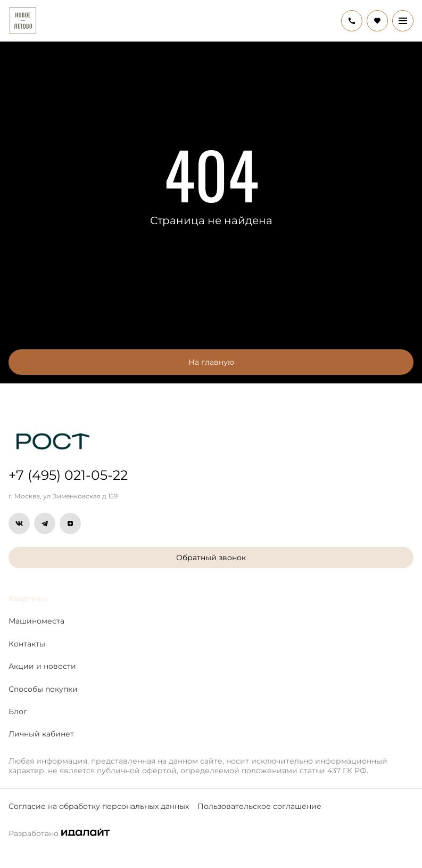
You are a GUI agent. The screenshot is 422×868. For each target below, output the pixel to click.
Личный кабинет (41, 734)
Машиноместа (36, 621)
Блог (18, 711)
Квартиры (28, 599)
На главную (211, 362)
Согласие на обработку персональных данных (99, 806)
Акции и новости (42, 666)
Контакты (27, 644)
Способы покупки (43, 689)
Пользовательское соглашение (259, 806)
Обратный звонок (211, 558)
